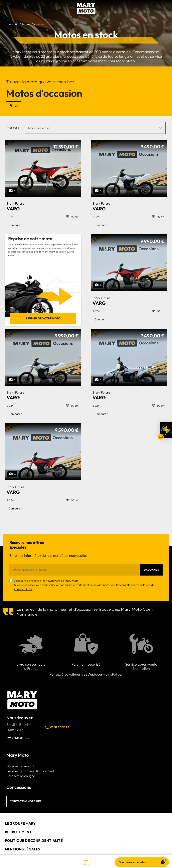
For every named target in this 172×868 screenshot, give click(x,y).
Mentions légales (23, 849)
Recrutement (18, 832)
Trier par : (13, 128)
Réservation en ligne (21, 776)
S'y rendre (18, 738)
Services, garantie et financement (30, 771)
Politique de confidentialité (34, 841)
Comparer (15, 225)
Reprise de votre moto (43, 318)
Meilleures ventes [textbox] (39, 128)
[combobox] (95, 128)
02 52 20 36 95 (57, 727)
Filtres (14, 105)
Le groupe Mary (20, 823)
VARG (15, 207)
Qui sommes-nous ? (20, 766)
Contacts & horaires (26, 801)
